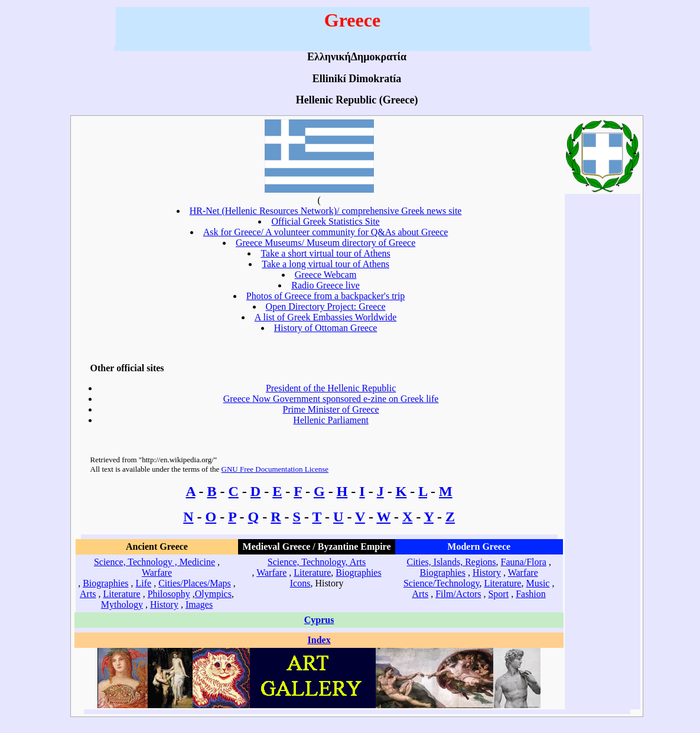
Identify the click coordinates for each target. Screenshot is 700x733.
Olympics (213, 594)
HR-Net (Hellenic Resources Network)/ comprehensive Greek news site (326, 211)
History (164, 604)
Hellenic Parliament (331, 420)
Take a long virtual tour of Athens (325, 264)
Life (143, 583)
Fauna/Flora (524, 562)
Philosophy (169, 594)
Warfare (157, 573)
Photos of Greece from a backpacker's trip (326, 296)
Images (199, 604)
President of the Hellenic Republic (331, 388)
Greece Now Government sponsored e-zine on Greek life (331, 399)
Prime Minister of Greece (331, 409)
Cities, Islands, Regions (451, 562)
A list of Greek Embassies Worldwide (326, 317)
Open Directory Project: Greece (326, 307)
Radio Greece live (325, 285)
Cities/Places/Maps (195, 583)
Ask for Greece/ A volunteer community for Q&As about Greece (326, 232)
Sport (498, 594)
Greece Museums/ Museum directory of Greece (325, 243)
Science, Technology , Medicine (154, 562)
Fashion (531, 594)
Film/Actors (458, 594)
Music (538, 583)
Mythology (122, 604)
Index (319, 640)
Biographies (105, 583)
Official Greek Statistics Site (325, 221)
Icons (300, 583)
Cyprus (319, 620)
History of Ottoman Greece (326, 328)
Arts (88, 594)
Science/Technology (441, 583)
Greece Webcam (326, 275)
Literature (122, 594)
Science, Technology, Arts (317, 562)
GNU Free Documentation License (275, 469)
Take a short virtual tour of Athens (325, 253)
